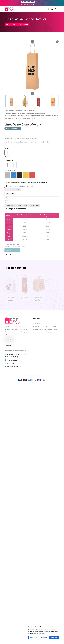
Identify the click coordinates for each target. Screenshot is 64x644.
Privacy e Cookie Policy (52, 332)
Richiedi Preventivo (10, 255)
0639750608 (30, 4)
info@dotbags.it (12, 361)
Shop (12, 24)
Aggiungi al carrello (11, 250)
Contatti (37, 328)
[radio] (6, 165)
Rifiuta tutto (44, 637)
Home (8, 24)
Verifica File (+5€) (13, 245)
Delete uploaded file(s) (12, 206)
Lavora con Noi (52, 328)
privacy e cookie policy (40, 633)
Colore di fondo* (9, 160)
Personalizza (33, 637)
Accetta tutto (54, 637)
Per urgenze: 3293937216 (15, 368)
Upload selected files (12, 190)
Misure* (6, 148)
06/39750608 (12, 365)
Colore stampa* (9, 171)
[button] (32, 41)
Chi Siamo (37, 325)
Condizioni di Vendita (40, 331)
